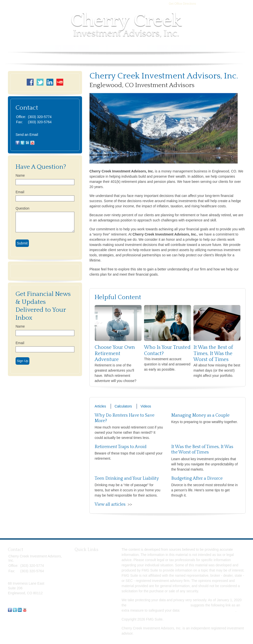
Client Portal (162, 48)
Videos (146, 406)
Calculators (123, 406)
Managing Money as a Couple (200, 415)
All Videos (82, 600)
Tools (117, 48)
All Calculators (86, 605)
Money (80, 583)
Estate (80, 567)
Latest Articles (85, 594)
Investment (83, 561)
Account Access (197, 48)
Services (58, 48)
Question (22, 208)
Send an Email (27, 135)
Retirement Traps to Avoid (121, 447)
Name (20, 175)
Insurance (82, 572)
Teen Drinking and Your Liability (127, 478)
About (38, 48)
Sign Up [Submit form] (22, 361)
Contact (136, 48)
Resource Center (89, 48)
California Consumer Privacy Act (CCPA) (158, 605)
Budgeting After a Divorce (197, 478)
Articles (100, 406)
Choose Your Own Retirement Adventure (115, 353)
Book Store (230, 48)
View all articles (110, 504)
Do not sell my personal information (208, 610)
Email (20, 192)
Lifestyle (81, 589)
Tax (77, 578)
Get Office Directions (182, 4)
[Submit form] (22, 243)
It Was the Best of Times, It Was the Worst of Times (213, 353)
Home (22, 48)
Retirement (83, 556)
